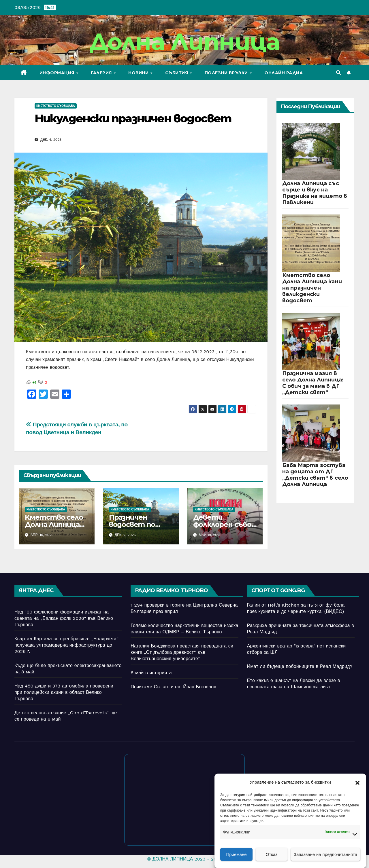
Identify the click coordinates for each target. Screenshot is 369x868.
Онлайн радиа (284, 73)
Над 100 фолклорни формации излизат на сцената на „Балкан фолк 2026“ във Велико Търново (64, 618)
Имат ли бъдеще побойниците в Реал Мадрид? (300, 666)
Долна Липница (185, 42)
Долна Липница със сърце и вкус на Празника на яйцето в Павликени (315, 193)
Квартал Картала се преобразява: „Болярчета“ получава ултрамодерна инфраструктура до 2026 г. (66, 645)
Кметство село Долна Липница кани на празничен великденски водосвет (312, 288)
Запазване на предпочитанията (325, 854)
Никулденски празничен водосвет (133, 118)
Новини (139, 73)
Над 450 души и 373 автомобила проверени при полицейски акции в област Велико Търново (64, 692)
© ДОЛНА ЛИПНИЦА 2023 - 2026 (184, 859)
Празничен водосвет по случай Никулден (139, 524)
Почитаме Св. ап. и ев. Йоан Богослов (173, 687)
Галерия (102, 73)
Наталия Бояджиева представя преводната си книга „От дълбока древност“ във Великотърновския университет (182, 652)
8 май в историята (151, 673)
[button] (357, 782)
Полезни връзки (227, 73)
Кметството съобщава (56, 106)
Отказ (272, 854)
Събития (177, 73)
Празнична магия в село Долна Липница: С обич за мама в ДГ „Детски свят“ (313, 383)
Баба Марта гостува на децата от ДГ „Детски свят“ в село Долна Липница (315, 475)
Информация (58, 73)
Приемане (236, 854)
